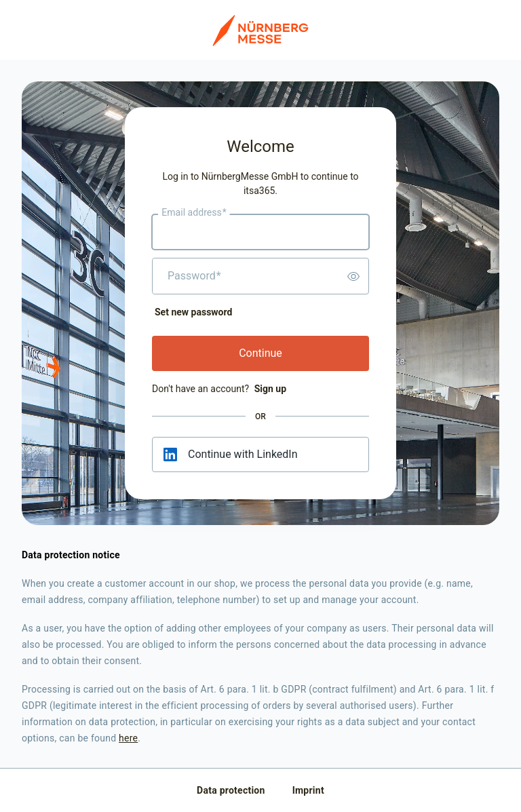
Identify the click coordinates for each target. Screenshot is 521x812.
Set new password (193, 312)
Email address (194, 213)
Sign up (270, 389)
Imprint (308, 790)
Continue (260, 353)
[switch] (353, 276)
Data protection (231, 790)
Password (194, 276)
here (128, 738)
